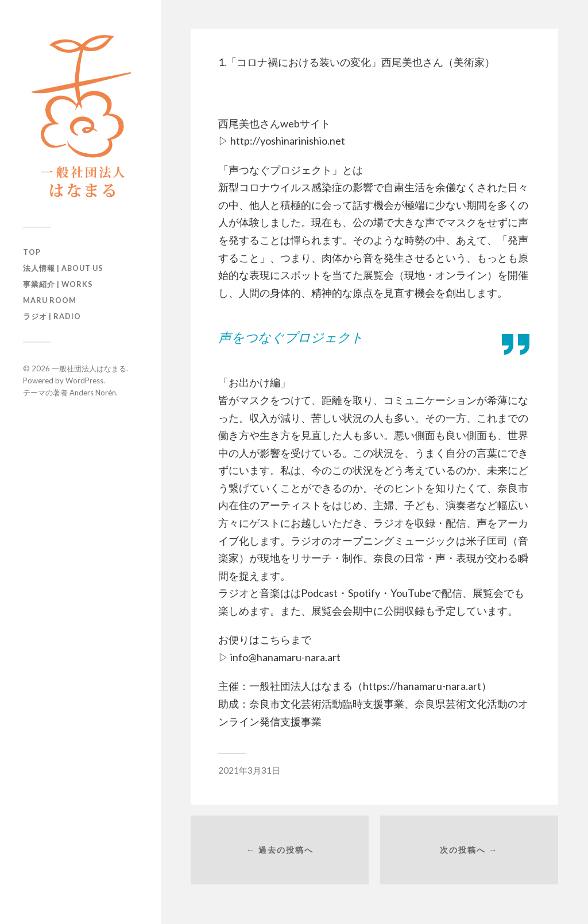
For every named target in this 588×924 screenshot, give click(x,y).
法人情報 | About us (63, 268)
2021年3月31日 (249, 770)
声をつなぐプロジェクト (291, 337)
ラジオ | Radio (52, 316)
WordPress (84, 381)
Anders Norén (93, 393)
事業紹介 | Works (58, 284)
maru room (50, 300)
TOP (32, 252)
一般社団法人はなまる (89, 368)
